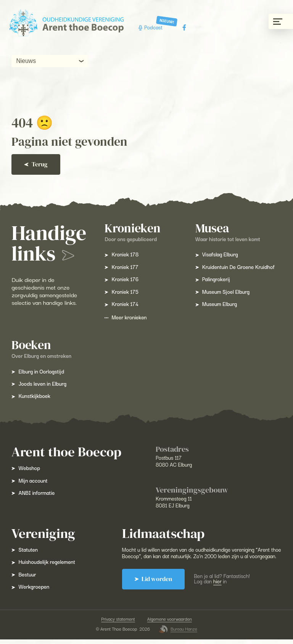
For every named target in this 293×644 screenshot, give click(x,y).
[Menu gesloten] (281, 21)
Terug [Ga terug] (37, 164)
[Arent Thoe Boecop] (66, 23)
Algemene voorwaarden (170, 624)
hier (218, 588)
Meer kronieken (126, 317)
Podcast (151, 27)
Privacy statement (118, 624)
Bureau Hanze (178, 634)
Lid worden (154, 585)
